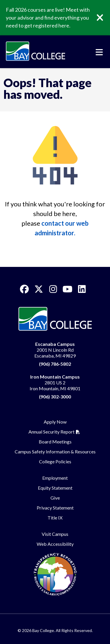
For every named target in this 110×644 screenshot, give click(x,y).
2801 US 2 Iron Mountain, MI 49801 (55, 383)
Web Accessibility (55, 544)
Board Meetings (55, 442)
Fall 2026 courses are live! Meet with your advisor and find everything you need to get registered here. (48, 18)
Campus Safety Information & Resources (55, 452)
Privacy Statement (55, 508)
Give (55, 498)
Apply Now (55, 422)
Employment (55, 478)
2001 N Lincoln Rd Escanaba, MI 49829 (55, 350)
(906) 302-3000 (55, 397)
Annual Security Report (51, 432)
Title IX (55, 518)
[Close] (104, 18)
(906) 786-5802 (55, 364)
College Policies (55, 461)
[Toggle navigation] (99, 52)
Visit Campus (55, 534)
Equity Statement (55, 488)
